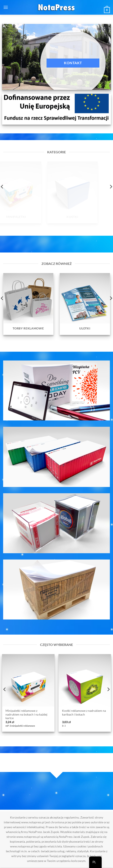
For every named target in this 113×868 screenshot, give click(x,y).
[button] (6, 7)
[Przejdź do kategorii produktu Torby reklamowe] (28, 304)
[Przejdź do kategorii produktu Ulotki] (85, 304)
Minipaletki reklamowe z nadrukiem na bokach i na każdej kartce (26, 714)
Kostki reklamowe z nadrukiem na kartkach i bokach (84, 713)
